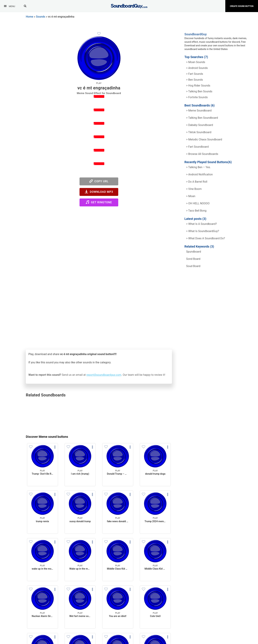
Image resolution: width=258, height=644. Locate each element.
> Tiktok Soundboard (199, 132)
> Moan (191, 196)
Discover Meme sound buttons (47, 437)
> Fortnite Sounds (197, 97)
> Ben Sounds (195, 80)
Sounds (41, 17)
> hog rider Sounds (198, 86)
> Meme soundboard (199, 111)
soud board (193, 266)
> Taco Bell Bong (196, 211)
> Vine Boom (194, 189)
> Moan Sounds (196, 62)
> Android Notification (200, 174)
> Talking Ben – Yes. (199, 167)
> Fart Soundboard (198, 147)
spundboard (194, 252)
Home (30, 17)
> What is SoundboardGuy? (203, 231)
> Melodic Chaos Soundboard (204, 139)
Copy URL (99, 181)
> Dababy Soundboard (200, 125)
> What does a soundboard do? (206, 238)
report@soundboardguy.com (104, 375)
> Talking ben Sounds (199, 91)
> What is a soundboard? (202, 224)
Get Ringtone (99, 202)
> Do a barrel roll (197, 182)
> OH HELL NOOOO (198, 203)
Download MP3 (99, 192)
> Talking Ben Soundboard (202, 118)
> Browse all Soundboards (202, 154)
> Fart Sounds (195, 74)
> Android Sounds (197, 68)
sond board (193, 259)
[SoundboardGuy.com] (129, 6)
